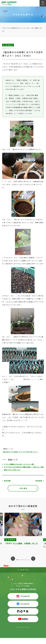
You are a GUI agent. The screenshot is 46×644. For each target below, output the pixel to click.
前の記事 (7, 481)
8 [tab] (26, 560)
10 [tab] (29, 560)
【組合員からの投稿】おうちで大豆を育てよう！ (20, 452)
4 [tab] (21, 560)
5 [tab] (22, 560)
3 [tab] (20, 560)
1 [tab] (17, 560)
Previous (13, 559)
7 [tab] (25, 560)
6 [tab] (24, 560)
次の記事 (39, 481)
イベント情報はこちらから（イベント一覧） (19, 464)
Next (33, 559)
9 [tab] (28, 560)
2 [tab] (19, 560)
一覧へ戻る (23, 488)
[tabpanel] (23, 532)
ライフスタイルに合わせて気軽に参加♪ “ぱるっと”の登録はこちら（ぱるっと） (24, 468)
